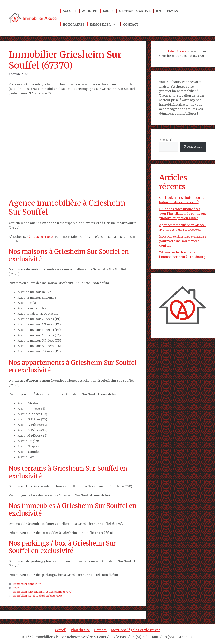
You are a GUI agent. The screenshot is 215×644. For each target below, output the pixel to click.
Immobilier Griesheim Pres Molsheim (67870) (43, 592)
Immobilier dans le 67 (27, 584)
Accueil (70, 11)
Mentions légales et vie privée (136, 630)
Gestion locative (135, 11)
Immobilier (105, 25)
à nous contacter (41, 237)
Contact (131, 25)
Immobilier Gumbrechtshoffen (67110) (37, 596)
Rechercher (168, 140)
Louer (108, 11)
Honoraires (73, 25)
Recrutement (168, 11)
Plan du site (80, 630)
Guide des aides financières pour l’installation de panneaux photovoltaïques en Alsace (182, 214)
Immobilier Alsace (173, 51)
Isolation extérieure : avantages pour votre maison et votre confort (183, 241)
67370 (17, 588)
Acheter (90, 11)
